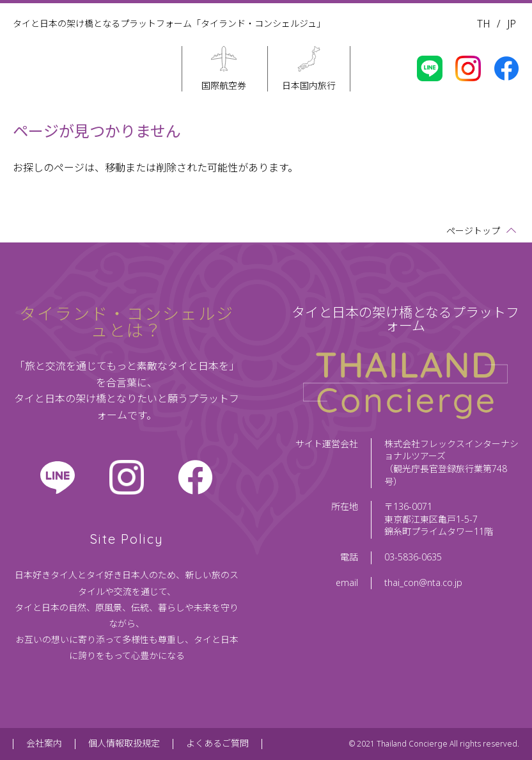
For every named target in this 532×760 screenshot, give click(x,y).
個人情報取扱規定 (124, 744)
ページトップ (473, 231)
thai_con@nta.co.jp (423, 583)
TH (484, 24)
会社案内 (44, 744)
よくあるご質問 (217, 744)
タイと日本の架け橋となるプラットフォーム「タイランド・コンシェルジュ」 (169, 24)
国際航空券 (224, 85)
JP (512, 24)
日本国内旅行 (309, 85)
